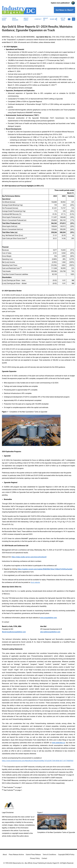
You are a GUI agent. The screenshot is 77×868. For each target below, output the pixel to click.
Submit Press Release (33, 855)
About (5, 855)
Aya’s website (35, 582)
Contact (38, 19)
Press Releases (15, 19)
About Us (46, 19)
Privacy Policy (35, 858)
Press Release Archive (16, 855)
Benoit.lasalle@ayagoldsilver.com (14, 632)
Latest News (4, 19)
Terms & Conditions (49, 855)
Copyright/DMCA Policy (66, 855)
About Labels (26, 19)
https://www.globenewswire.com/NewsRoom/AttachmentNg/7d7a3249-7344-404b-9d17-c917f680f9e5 (38, 761)
